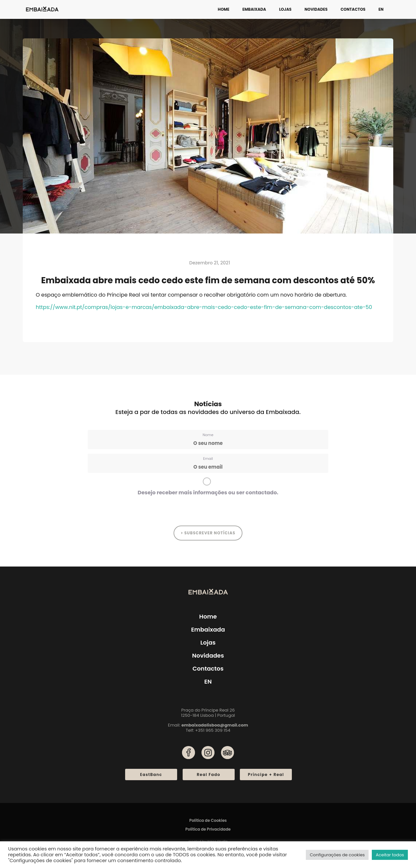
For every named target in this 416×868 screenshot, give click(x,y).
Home (224, 9)
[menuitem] (381, 9)
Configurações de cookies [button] (337, 855)
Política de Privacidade (208, 829)
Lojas (285, 9)
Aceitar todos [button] (390, 855)
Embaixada (254, 9)
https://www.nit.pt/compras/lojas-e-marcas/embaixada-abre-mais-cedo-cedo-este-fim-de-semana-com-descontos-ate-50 (204, 307)
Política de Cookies (208, 820)
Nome (208, 435)
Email (208, 459)
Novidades (316, 9)
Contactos (353, 9)
